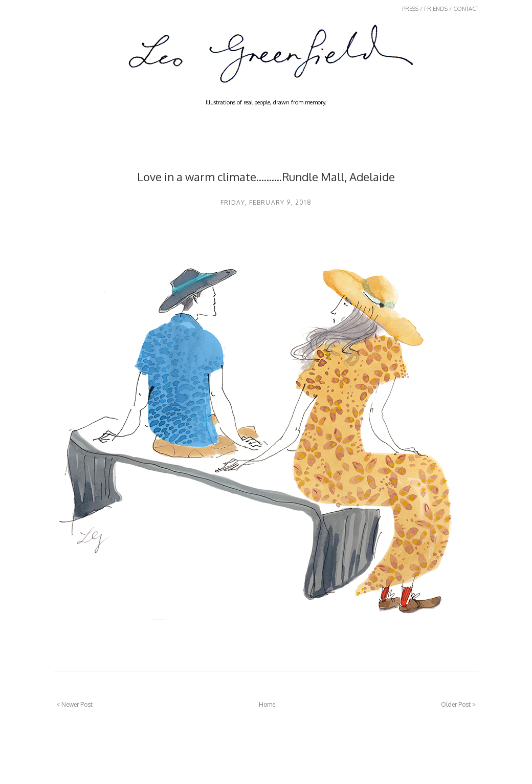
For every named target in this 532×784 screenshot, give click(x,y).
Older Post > (458, 704)
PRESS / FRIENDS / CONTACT (440, 9)
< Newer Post (74, 704)
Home (267, 704)
